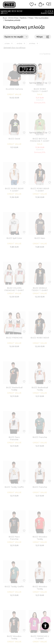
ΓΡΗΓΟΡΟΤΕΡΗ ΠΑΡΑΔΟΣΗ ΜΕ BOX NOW (27, 11)
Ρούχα (31, 18)
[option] (27, 12)
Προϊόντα (23, 18)
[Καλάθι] (40, 6)
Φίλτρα (43, 37)
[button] (45, 626)
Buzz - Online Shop (10, 18)
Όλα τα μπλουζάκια (42, 18)
